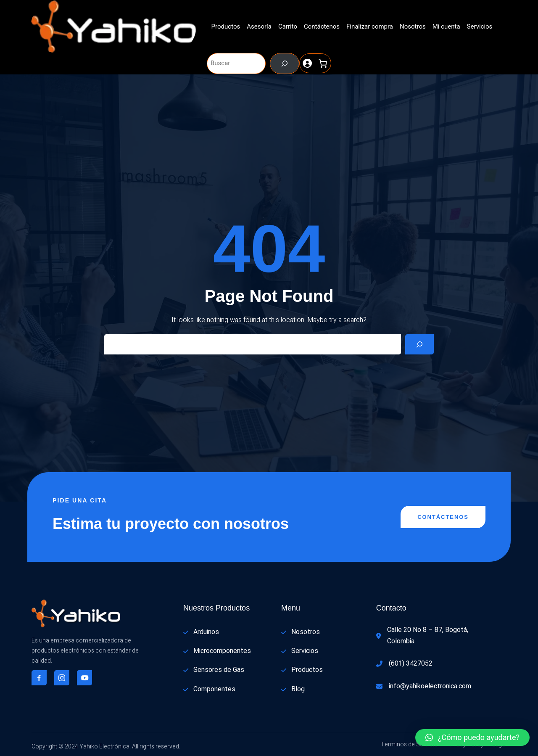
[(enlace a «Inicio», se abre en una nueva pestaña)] (113, 27)
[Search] (419, 344)
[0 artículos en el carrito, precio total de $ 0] (323, 63)
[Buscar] (285, 63)
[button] (472, 737)
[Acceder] (307, 63)
